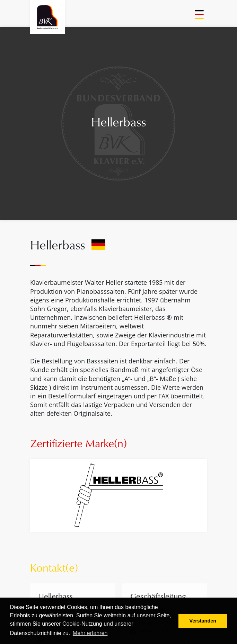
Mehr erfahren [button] (90, 633)
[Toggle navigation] (200, 17)
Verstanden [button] (203, 621)
